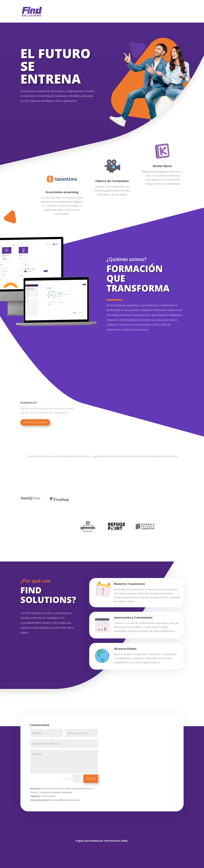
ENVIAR (91, 779)
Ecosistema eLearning (62, 192)
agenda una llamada (35, 422)
